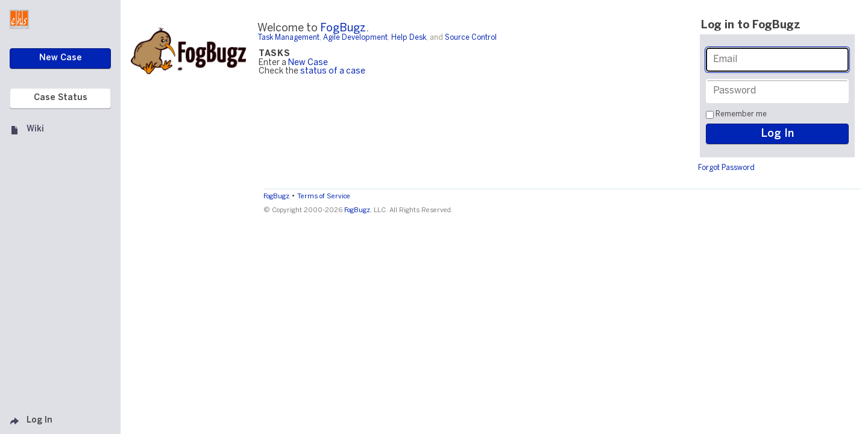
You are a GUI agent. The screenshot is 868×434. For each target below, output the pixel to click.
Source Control (471, 38)
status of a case (333, 71)
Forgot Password (726, 168)
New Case (308, 63)
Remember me (741, 114)
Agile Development (355, 38)
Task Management (288, 38)
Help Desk (409, 38)
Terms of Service (324, 197)
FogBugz (343, 29)
